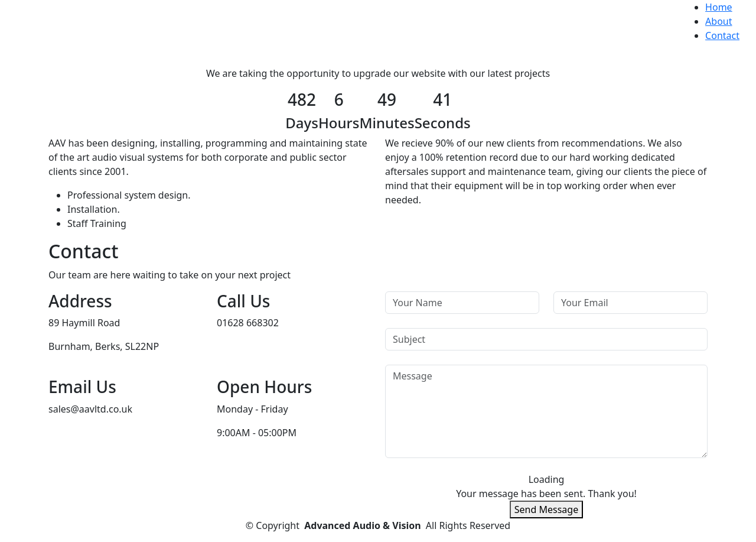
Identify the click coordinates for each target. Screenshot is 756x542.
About (718, 21)
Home (719, 7)
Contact (722, 35)
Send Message (546, 509)
